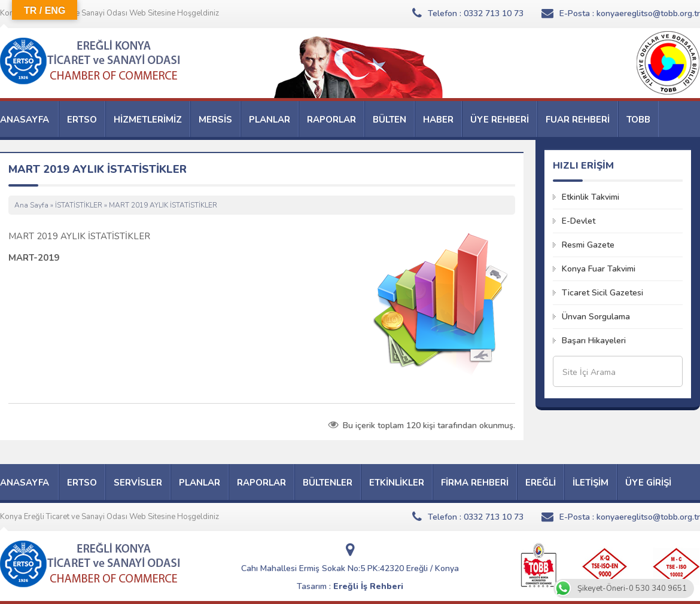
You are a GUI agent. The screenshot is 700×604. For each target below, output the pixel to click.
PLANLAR (270, 120)
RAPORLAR (331, 120)
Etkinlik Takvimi (591, 197)
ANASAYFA (25, 120)
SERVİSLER (138, 483)
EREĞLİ (541, 483)
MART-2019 (34, 258)
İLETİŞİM (591, 483)
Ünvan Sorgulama (596, 317)
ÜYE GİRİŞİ (648, 483)
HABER (438, 120)
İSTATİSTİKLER (79, 205)
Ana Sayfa (31, 205)
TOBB (638, 120)
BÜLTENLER (328, 483)
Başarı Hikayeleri (594, 341)
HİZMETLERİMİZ (148, 120)
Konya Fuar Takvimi (599, 269)
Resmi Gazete (588, 245)
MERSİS (215, 120)
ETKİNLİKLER (397, 483)
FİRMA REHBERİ (475, 483)
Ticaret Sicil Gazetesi (602, 293)
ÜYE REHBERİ (500, 120)
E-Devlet (579, 221)
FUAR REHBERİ (578, 120)
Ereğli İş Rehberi (368, 586)
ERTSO (82, 120)
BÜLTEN (389, 120)
